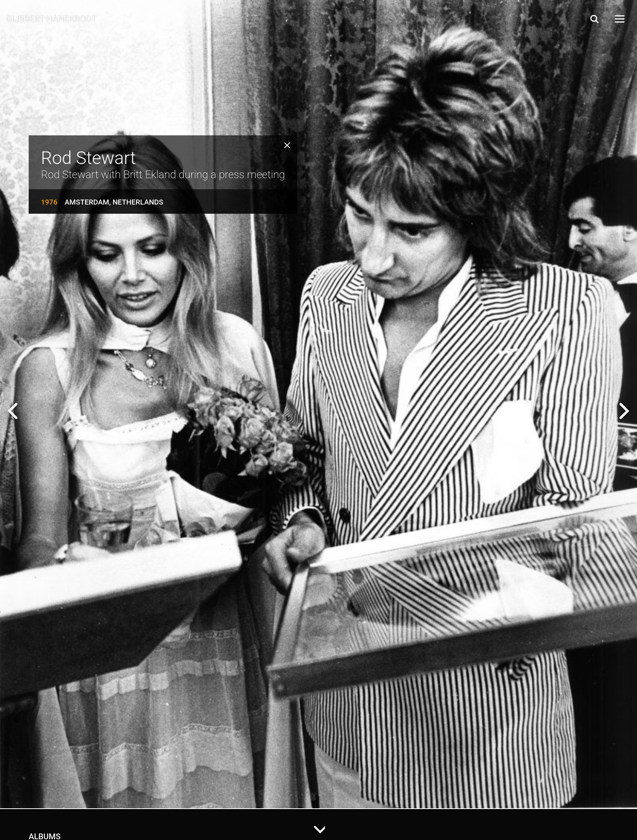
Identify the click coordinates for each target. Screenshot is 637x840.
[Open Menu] (619, 19)
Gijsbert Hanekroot (51, 18)
